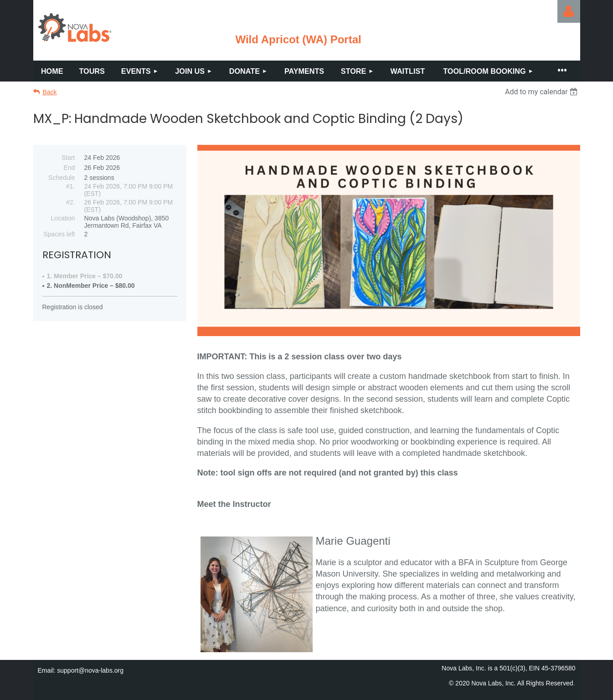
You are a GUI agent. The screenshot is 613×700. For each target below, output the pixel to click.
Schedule (62, 178)
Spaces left (59, 234)
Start (68, 158)
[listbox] (543, 92)
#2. (70, 202)
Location (63, 218)
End (70, 168)
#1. (70, 186)
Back (50, 92)
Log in (569, 11)
